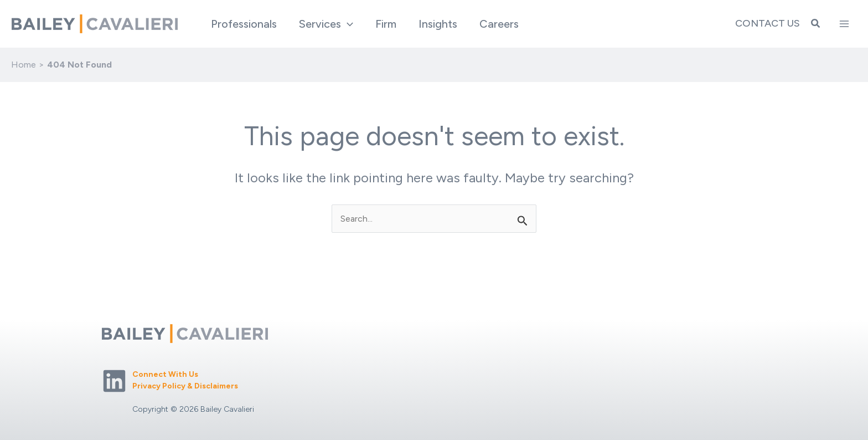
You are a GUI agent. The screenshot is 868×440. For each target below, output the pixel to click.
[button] (326, 24)
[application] (347, 24)
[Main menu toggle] (844, 24)
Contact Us (768, 23)
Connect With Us (165, 374)
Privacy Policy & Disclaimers (185, 386)
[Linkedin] (114, 381)
